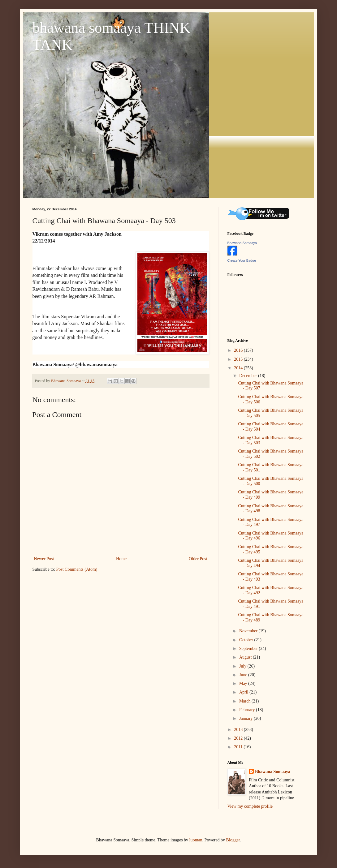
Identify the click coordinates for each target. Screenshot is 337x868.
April (244, 692)
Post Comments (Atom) (77, 569)
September (249, 649)
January (246, 718)
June (244, 675)
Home (121, 559)
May (244, 683)
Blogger (233, 840)
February (248, 710)
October (247, 640)
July (243, 666)
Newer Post (44, 559)
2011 (239, 747)
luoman (196, 840)
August (246, 657)
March (245, 701)
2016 (239, 350)
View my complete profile (250, 806)
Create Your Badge (242, 260)
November (249, 631)
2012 (239, 738)
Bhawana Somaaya (242, 243)
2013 (239, 730)
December (249, 376)
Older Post (198, 559)
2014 (239, 368)
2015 (239, 359)
